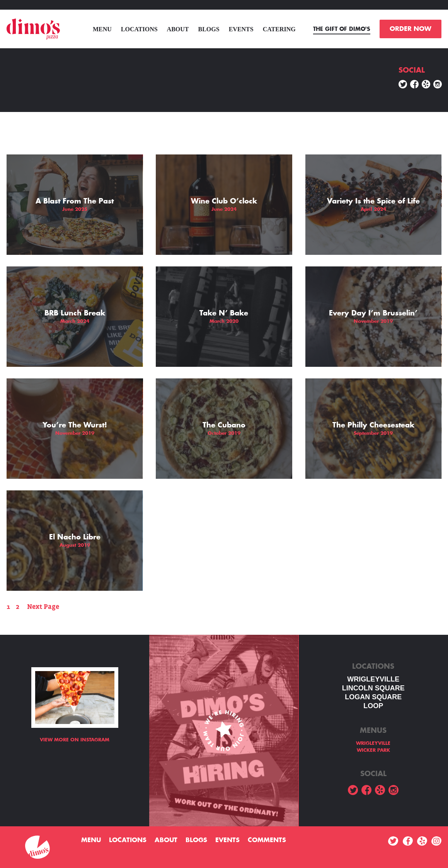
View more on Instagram (75, 740)
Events (241, 29)
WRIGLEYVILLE (373, 679)
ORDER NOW (411, 29)
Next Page (43, 607)
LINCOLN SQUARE (373, 688)
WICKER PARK (373, 750)
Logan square (373, 697)
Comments (267, 840)
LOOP (373, 706)
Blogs (209, 29)
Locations (139, 29)
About (178, 29)
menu (102, 29)
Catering (279, 29)
